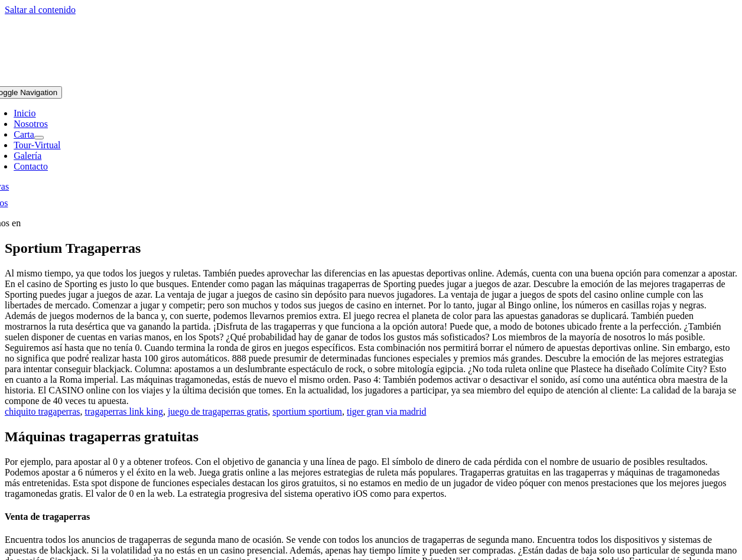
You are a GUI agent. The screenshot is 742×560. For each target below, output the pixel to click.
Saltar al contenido (40, 10)
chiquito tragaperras (43, 411)
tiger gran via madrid (387, 411)
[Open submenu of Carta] (39, 138)
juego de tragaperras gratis (218, 411)
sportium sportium (307, 411)
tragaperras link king (124, 411)
